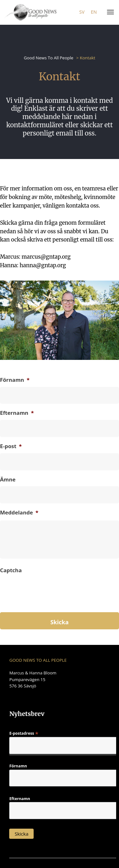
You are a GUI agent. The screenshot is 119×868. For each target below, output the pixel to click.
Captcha (11, 570)
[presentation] (48, 601)
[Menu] (109, 12)
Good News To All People (49, 58)
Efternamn (17, 413)
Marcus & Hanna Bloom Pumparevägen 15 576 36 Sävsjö (33, 679)
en (94, 12)
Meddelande (19, 513)
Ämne (8, 480)
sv (82, 12)
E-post (11, 446)
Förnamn (15, 380)
